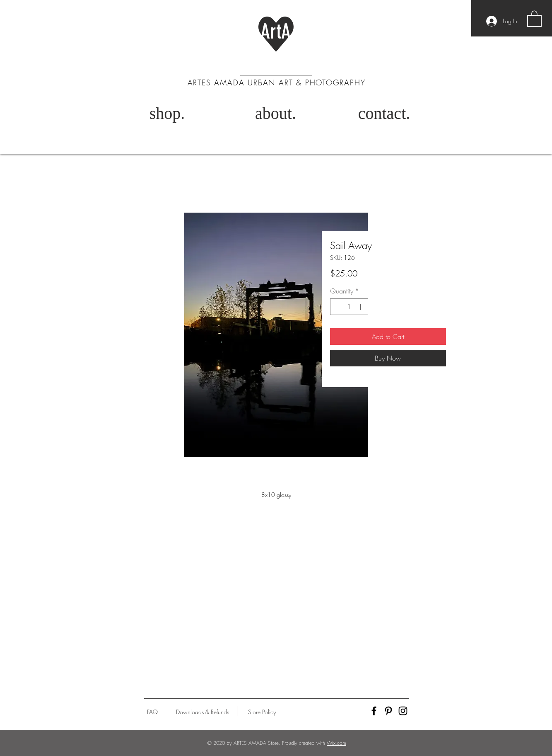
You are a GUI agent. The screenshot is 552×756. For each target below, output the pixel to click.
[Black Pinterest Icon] (388, 711)
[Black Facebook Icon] (374, 711)
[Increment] (361, 307)
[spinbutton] (349, 307)
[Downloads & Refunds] (203, 712)
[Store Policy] (262, 712)
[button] (534, 18)
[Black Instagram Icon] (403, 711)
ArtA (276, 31)
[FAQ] (152, 712)
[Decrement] (337, 307)
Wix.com (336, 743)
